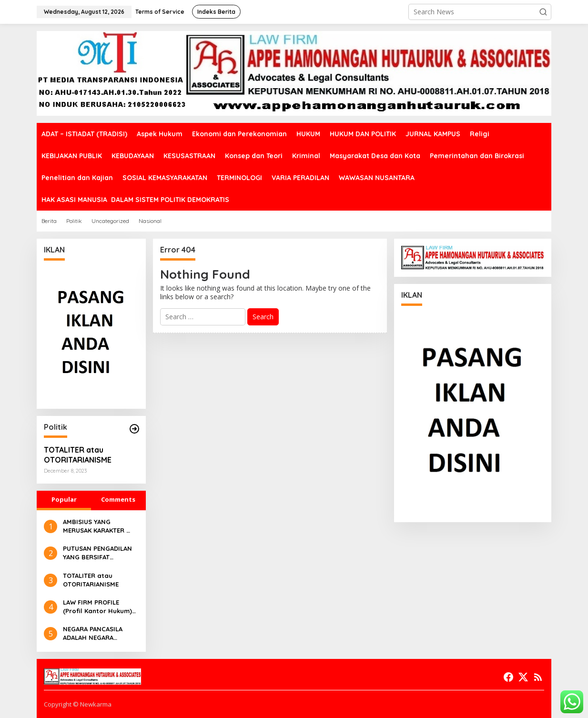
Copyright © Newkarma (78, 704)
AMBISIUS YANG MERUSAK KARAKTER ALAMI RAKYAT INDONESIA (95, 526)
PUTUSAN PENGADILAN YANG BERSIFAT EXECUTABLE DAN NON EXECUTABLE (98, 553)
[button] (543, 12)
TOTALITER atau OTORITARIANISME (78, 455)
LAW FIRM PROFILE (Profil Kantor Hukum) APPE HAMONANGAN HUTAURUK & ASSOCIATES (97, 607)
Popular (64, 499)
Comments (118, 499)
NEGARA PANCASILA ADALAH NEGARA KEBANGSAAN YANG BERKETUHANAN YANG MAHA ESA (97, 633)
